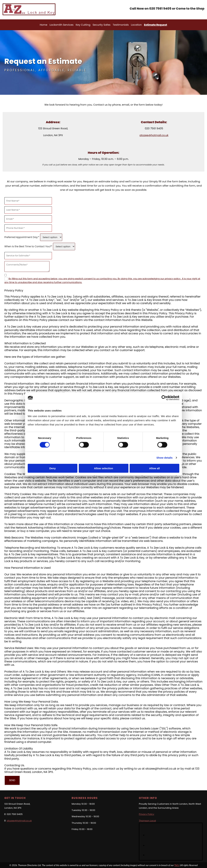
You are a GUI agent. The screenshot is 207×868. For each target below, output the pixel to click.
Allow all (154, 468)
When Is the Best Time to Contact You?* (28, 246)
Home (45, 25)
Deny (53, 468)
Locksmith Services (63, 25)
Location (136, 25)
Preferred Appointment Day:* (22, 237)
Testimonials (120, 25)
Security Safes (102, 25)
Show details (165, 458)
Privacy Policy (147, 814)
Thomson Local (147, 820)
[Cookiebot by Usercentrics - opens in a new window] (164, 398)
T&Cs (177, 865)
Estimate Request (154, 25)
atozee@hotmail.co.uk (154, 135)
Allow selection (103, 468)
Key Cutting (84, 25)
